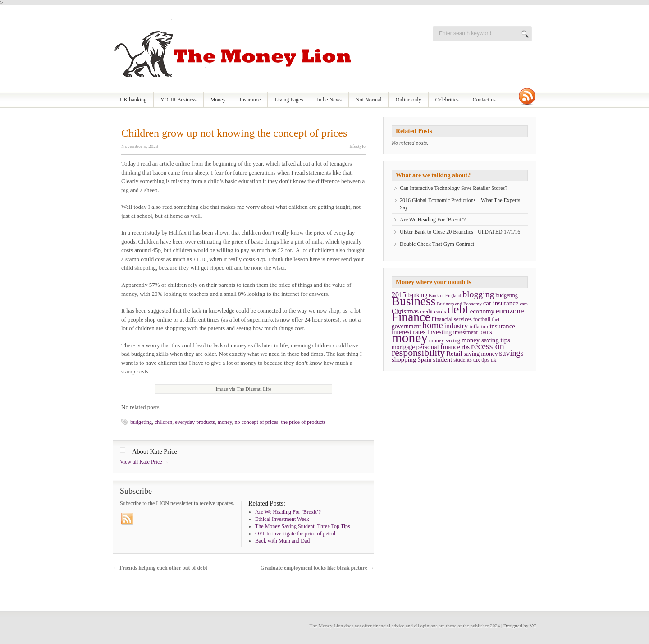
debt (458, 309)
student (442, 359)
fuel (496, 320)
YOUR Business (178, 100)
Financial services (452, 319)
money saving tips (486, 340)
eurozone (510, 311)
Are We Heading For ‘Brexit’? (433, 220)
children (163, 422)
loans (486, 332)
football (482, 319)
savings (512, 353)
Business (414, 301)
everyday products (195, 422)
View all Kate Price (144, 462)
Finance (411, 317)
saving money (481, 354)
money (225, 422)
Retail (454, 354)
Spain (424, 360)
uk (494, 360)
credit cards (433, 312)
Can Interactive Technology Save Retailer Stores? (454, 188)
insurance (502, 326)
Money (218, 100)
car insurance (501, 303)
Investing (439, 332)
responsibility (418, 353)
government (406, 326)
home (433, 325)
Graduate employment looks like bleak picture (317, 568)
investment (466, 332)
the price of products (304, 422)
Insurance (250, 100)
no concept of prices (257, 422)
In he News (329, 100)
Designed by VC (520, 626)
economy (482, 311)
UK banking (133, 100)
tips (485, 360)
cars (523, 304)
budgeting (141, 422)
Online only (409, 100)
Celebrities (447, 100)
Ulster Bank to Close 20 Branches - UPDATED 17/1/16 (460, 232)
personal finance (438, 347)
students (463, 360)
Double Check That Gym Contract (437, 244)
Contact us (484, 100)
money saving (445, 340)
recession (487, 346)
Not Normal (369, 100)
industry (456, 326)
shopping (404, 359)
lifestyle (358, 146)
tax (477, 360)
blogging (478, 294)
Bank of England (445, 296)
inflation (479, 327)
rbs (466, 347)
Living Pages (289, 100)
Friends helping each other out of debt (160, 568)
